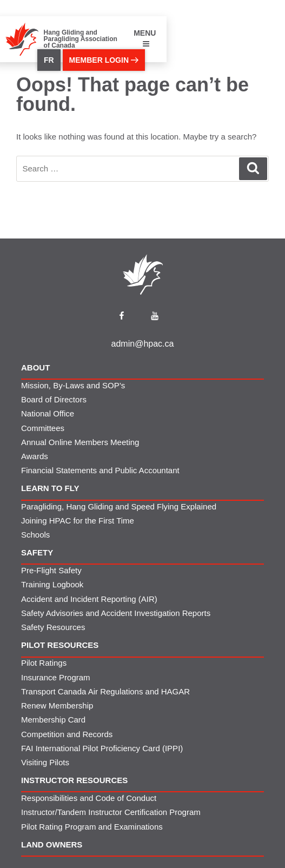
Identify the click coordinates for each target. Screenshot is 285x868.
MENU (145, 38)
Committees (43, 428)
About (35, 367)
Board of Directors (54, 399)
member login (104, 60)
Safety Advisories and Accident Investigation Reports (116, 613)
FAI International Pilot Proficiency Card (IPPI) (102, 748)
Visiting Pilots (45, 762)
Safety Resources (53, 627)
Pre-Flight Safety (51, 570)
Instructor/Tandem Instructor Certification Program (111, 812)
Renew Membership (57, 705)
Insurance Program (56, 677)
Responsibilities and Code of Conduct (89, 798)
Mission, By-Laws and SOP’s (73, 385)
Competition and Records (67, 734)
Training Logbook (52, 584)
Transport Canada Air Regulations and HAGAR (105, 691)
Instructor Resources (74, 780)
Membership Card (53, 720)
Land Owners (52, 844)
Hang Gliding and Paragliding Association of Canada (81, 39)
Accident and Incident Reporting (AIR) (89, 599)
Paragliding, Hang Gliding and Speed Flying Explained (119, 506)
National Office (48, 413)
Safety (37, 552)
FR (49, 60)
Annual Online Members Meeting (80, 442)
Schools (35, 535)
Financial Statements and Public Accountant (100, 470)
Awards (35, 456)
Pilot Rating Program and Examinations (92, 827)
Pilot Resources (60, 645)
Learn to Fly (50, 488)
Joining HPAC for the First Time (78, 521)
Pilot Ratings (44, 663)
